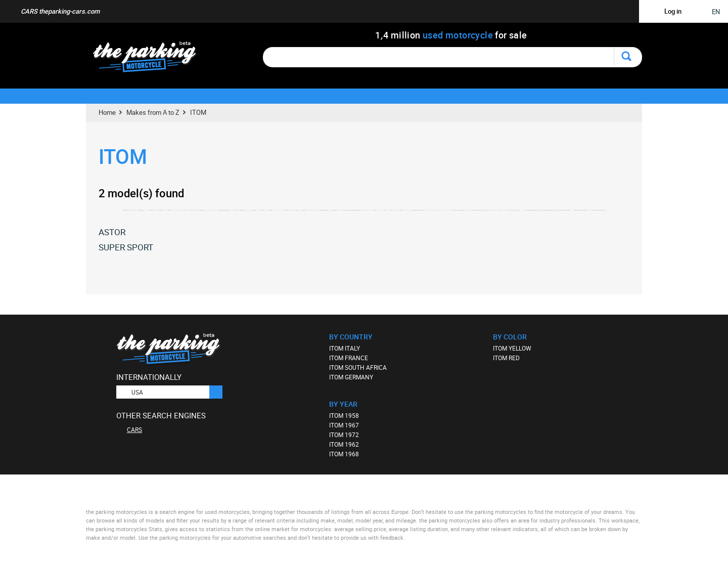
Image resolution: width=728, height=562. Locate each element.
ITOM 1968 (344, 454)
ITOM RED (506, 358)
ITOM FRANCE (349, 358)
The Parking (150, 59)
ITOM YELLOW (512, 348)
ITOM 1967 (344, 425)
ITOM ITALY (345, 348)
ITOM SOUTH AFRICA (358, 367)
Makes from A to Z (153, 112)
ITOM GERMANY (351, 377)
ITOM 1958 (344, 415)
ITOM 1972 (344, 435)
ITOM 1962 (344, 444)
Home (107, 112)
